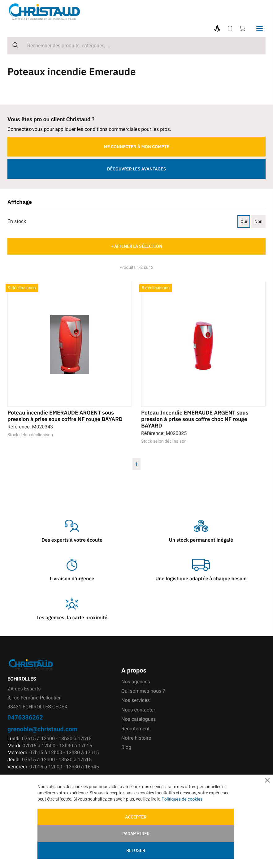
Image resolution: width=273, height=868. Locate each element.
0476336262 (25, 717)
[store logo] (49, 12)
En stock (17, 221)
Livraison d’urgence (72, 579)
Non (258, 221)
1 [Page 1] (136, 464)
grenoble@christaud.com (42, 729)
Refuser (136, 850)
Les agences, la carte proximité (72, 618)
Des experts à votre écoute (72, 540)
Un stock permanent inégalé (201, 540)
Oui (244, 221)
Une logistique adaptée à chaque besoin (201, 579)
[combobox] (136, 46)
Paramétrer (136, 834)
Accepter (136, 817)
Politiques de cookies (182, 799)
